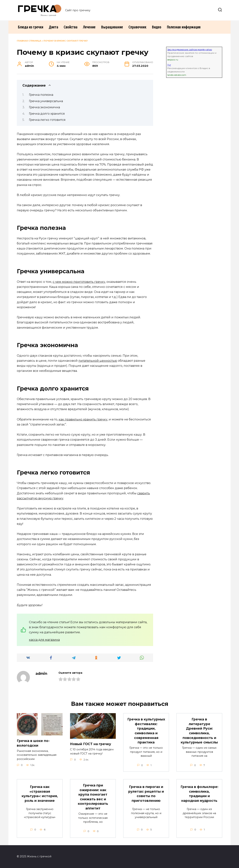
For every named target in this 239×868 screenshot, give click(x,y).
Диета (53, 27)
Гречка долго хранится (47, 114)
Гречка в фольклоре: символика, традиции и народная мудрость (199, 794)
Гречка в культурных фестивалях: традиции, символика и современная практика (146, 731)
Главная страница (29, 41)
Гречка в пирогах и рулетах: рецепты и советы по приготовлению (146, 794)
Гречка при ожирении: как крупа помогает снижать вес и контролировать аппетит (93, 797)
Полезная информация (184, 27)
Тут (169, 65)
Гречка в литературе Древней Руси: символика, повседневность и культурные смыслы (199, 731)
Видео (156, 27)
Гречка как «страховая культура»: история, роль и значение (40, 794)
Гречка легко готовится (47, 120)
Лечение (89, 27)
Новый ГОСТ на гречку (91, 744)
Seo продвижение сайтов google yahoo (190, 49)
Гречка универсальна (46, 101)
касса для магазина (44, 640)
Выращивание (112, 27)
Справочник (137, 27)
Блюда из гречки (30, 27)
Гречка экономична (44, 107)
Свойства (70, 27)
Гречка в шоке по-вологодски (33, 743)
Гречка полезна (41, 95)
